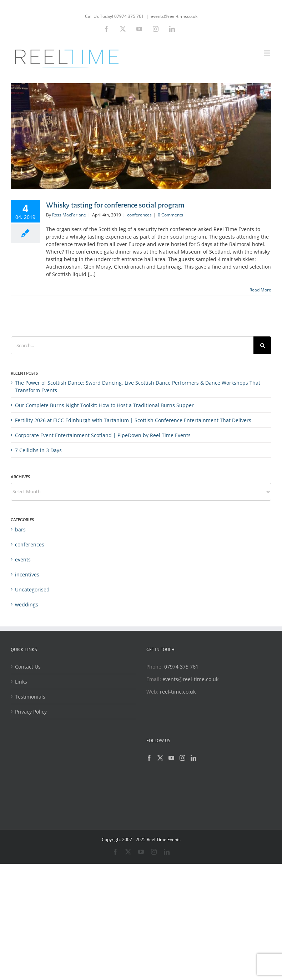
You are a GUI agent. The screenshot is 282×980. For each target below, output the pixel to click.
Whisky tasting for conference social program (115, 205)
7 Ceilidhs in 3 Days (38, 450)
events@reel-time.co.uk (174, 16)
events (23, 559)
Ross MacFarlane (69, 215)
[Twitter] (160, 758)
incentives (27, 574)
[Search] (262, 345)
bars (20, 529)
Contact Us (28, 667)
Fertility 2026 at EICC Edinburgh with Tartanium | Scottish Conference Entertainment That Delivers (133, 420)
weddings (27, 604)
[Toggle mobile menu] (268, 53)
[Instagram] (182, 758)
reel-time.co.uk (178, 692)
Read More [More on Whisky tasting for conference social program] (260, 290)
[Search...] (132, 345)
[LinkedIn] (193, 758)
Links (21, 682)
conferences (139, 215)
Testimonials (30, 697)
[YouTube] (171, 758)
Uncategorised (32, 589)
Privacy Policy (31, 712)
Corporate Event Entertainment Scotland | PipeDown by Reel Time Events (103, 435)
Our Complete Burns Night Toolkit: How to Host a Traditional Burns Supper (104, 405)
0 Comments (170, 215)
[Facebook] (149, 758)
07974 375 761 (181, 667)
